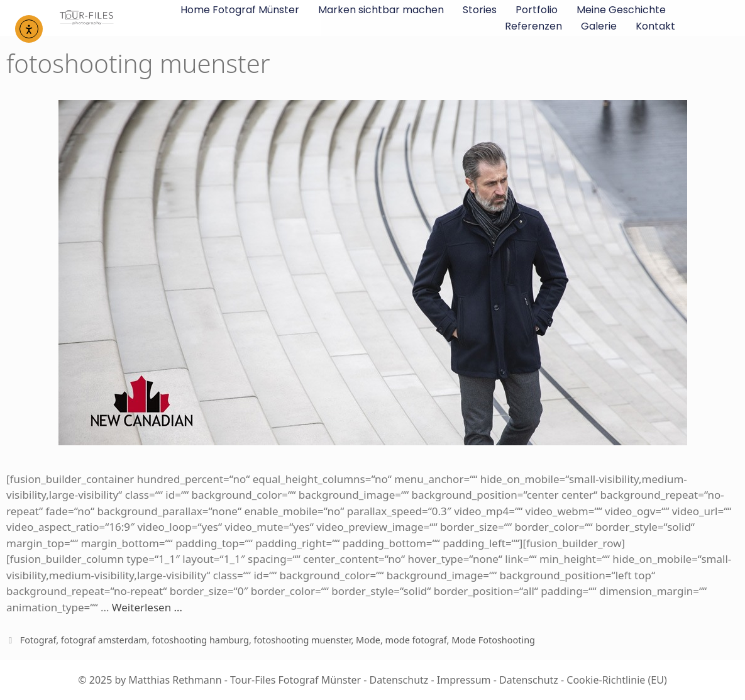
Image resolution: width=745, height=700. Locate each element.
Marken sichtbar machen (381, 10)
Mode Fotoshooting (493, 640)
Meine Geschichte (621, 10)
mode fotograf (416, 640)
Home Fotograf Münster (240, 10)
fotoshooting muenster (303, 640)
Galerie (599, 26)
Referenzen (533, 26)
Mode (368, 640)
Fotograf (38, 640)
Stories (480, 10)
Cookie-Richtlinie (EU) (616, 680)
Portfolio (537, 10)
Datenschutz (399, 680)
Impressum (464, 680)
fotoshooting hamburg (200, 640)
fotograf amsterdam (104, 640)
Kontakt (655, 26)
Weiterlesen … (147, 607)
